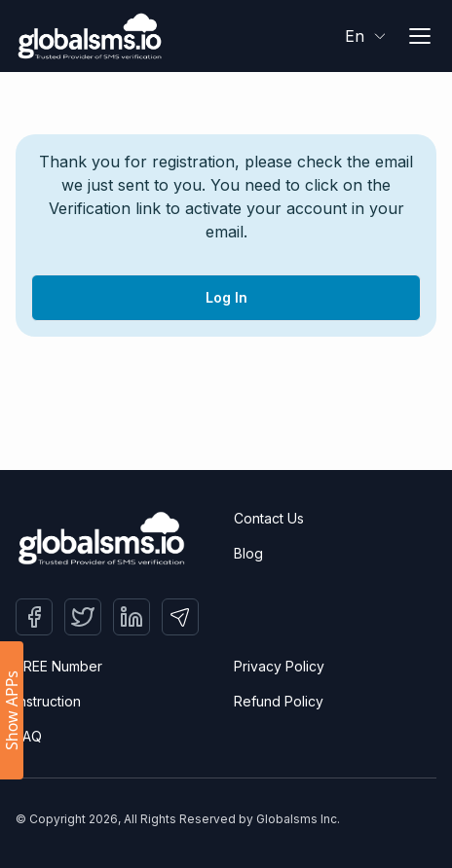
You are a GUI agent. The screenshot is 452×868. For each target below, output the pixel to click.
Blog (248, 553)
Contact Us (269, 518)
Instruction (48, 701)
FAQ (29, 736)
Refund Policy (279, 701)
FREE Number (59, 666)
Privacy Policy (279, 666)
